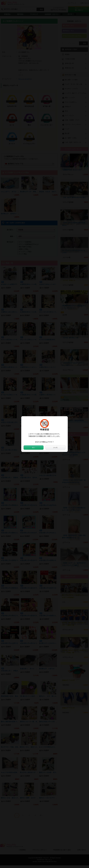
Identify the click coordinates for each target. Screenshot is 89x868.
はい (34, 448)
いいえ (55, 448)
